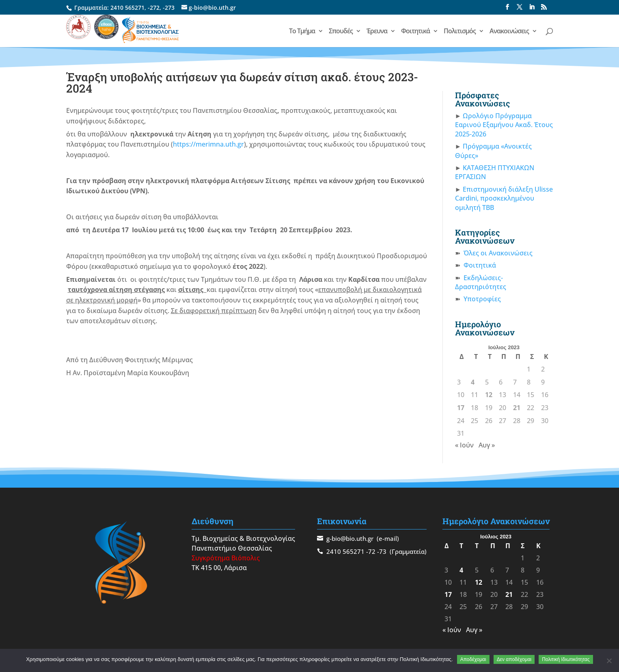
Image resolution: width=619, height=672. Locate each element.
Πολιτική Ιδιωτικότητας (566, 659)
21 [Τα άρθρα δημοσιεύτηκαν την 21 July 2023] (517, 408)
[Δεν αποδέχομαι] (609, 661)
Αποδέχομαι (473, 659)
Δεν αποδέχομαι (514, 659)
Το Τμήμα (302, 32)
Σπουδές (341, 32)
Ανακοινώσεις (509, 32)
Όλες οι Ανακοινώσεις (498, 253)
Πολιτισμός (460, 32)
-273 (169, 8)
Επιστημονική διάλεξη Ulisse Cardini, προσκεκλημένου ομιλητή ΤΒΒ (504, 198)
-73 (382, 551)
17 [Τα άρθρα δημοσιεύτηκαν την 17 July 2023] (461, 408)
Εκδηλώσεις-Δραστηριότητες (481, 282)
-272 (154, 8)
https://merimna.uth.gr (208, 144)
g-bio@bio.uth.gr (350, 538)
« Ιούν (464, 445)
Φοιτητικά (415, 32)
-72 (371, 551)
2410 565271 (127, 8)
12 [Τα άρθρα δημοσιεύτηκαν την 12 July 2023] (489, 395)
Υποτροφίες (482, 299)
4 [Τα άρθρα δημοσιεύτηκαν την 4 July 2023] (473, 382)
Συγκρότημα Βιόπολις (226, 558)
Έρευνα (377, 32)
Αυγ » (487, 445)
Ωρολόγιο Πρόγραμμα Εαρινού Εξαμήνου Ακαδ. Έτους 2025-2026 (504, 125)
